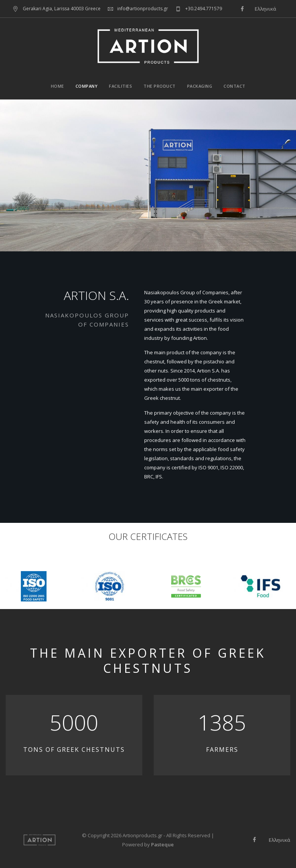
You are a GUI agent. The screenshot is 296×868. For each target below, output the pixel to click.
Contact (235, 86)
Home (57, 86)
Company (87, 86)
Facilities (120, 86)
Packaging (200, 86)
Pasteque (162, 844)
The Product (160, 86)
